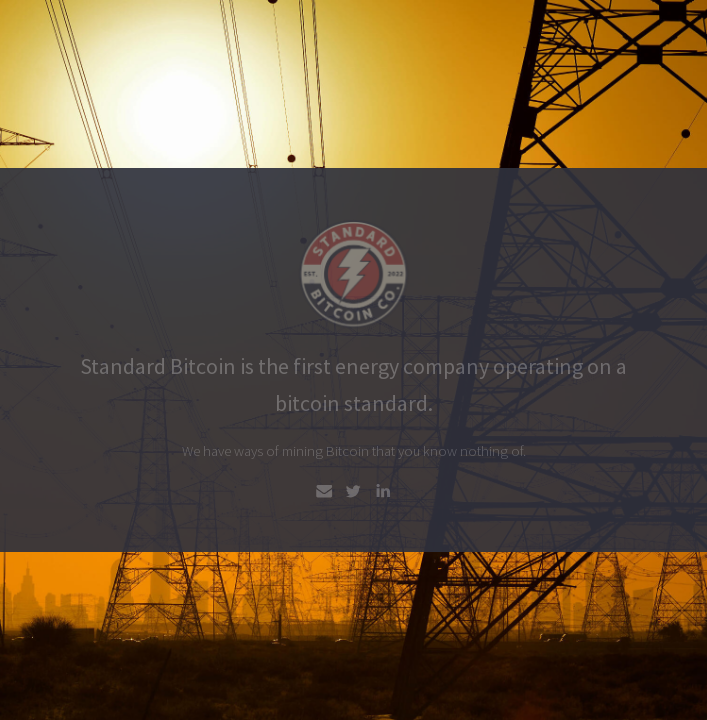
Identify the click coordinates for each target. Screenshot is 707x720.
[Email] (324, 491)
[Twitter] (353, 491)
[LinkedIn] (383, 491)
